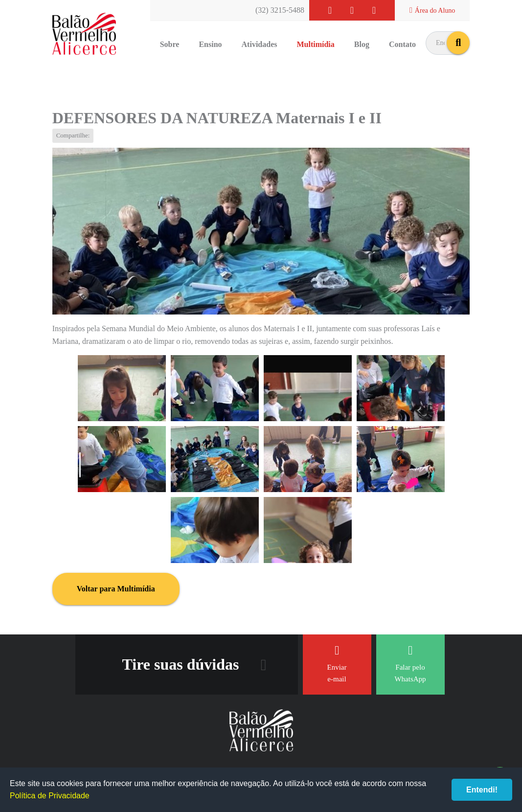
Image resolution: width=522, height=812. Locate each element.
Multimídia (315, 44)
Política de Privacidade (50, 796)
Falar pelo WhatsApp (410, 664)
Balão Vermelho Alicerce (84, 34)
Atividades (260, 44)
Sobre (170, 44)
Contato (402, 44)
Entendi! (482, 790)
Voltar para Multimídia (116, 589)
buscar (458, 43)
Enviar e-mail (337, 664)
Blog (362, 44)
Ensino (210, 44)
